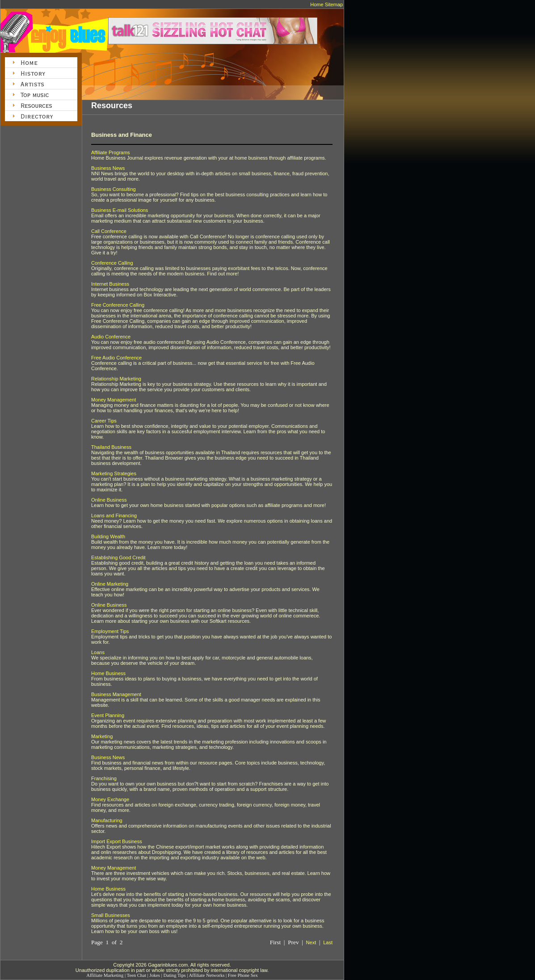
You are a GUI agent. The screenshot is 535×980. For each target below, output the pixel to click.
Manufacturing (107, 820)
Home (317, 4)
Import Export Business (117, 841)
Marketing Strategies (114, 473)
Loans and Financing (114, 515)
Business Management (116, 694)
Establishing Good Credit (118, 558)
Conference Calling (112, 263)
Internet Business (110, 284)
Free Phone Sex (243, 975)
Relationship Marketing (116, 379)
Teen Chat (137, 975)
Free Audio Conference (116, 358)
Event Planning (108, 715)
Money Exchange (110, 799)
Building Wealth (108, 536)
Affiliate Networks (206, 975)
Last (328, 942)
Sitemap (334, 4)
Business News (108, 168)
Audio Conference (111, 337)
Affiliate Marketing (105, 975)
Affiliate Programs (111, 152)
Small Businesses (111, 915)
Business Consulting (114, 189)
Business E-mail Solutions (120, 210)
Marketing (102, 736)
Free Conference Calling (118, 305)
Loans (98, 652)
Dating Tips (174, 975)
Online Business (109, 500)
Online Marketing (110, 584)
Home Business (108, 673)
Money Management (114, 400)
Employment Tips (110, 631)
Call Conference (109, 231)
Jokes (155, 975)
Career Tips (104, 421)
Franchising (104, 778)
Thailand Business (111, 447)
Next (311, 942)
